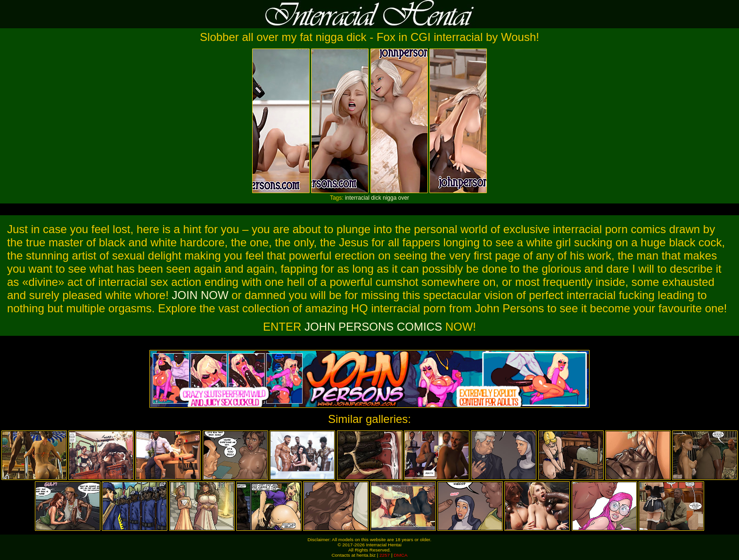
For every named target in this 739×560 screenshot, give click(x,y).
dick (376, 198)
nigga (390, 198)
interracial (357, 198)
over (404, 198)
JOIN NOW (200, 295)
